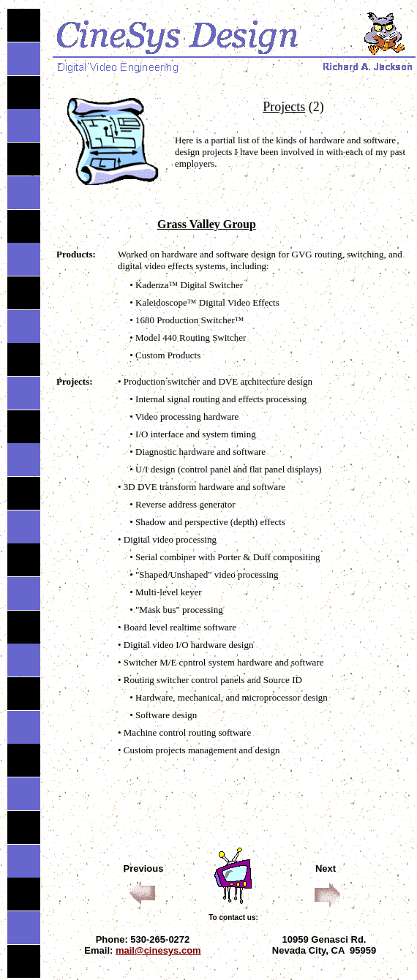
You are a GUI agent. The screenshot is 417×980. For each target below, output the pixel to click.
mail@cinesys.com (158, 950)
